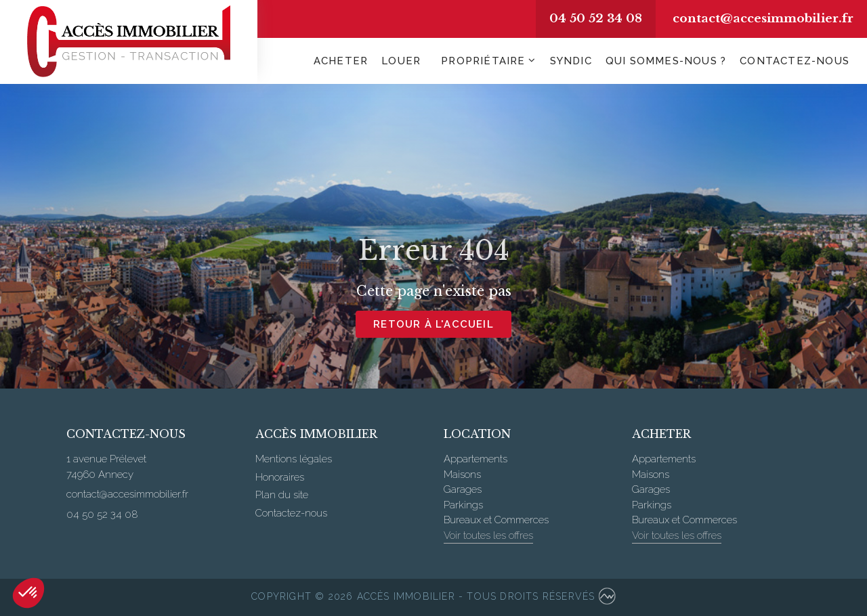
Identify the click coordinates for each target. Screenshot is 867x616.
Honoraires (280, 477)
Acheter (341, 61)
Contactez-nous (795, 61)
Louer (401, 61)
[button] (28, 593)
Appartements (475, 459)
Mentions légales (294, 459)
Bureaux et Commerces (496, 520)
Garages (463, 489)
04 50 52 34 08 (596, 19)
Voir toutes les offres (488, 535)
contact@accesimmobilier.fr (763, 19)
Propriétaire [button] (483, 61)
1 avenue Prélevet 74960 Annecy (106, 467)
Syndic (571, 61)
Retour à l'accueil (433, 324)
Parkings (463, 505)
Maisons (462, 475)
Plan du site (282, 495)
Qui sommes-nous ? (666, 61)
